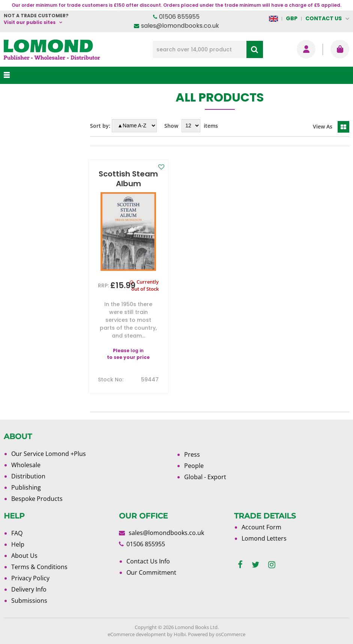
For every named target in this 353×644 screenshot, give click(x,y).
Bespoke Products (37, 499)
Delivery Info (29, 589)
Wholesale (26, 465)
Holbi (180, 634)
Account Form (261, 527)
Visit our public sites (30, 22)
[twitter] (255, 565)
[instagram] (272, 565)
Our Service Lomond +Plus (49, 454)
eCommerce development (137, 634)
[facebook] (240, 565)
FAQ (17, 533)
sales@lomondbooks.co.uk (180, 26)
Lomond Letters (264, 538)
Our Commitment (151, 572)
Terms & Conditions (39, 567)
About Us (24, 556)
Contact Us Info (148, 561)
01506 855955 (179, 17)
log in (137, 350)
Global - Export (205, 477)
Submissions (29, 601)
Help (18, 544)
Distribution (28, 476)
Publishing (26, 487)
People (194, 466)
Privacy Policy (30, 578)
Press (192, 454)
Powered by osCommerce (217, 634)
